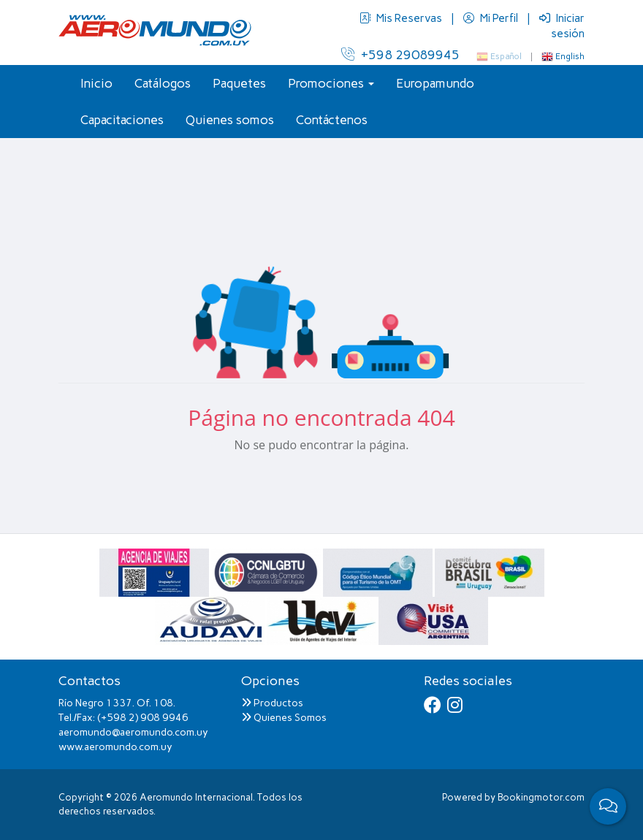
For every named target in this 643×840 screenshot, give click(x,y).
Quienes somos (230, 120)
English (563, 56)
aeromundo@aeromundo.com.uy (133, 732)
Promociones (331, 83)
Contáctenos (332, 120)
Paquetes (239, 83)
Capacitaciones (122, 120)
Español (499, 56)
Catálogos (163, 83)
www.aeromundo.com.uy (115, 747)
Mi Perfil (492, 18)
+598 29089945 (400, 55)
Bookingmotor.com (541, 797)
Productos (272, 703)
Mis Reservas (402, 18)
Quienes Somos (284, 718)
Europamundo (435, 83)
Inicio (96, 83)
